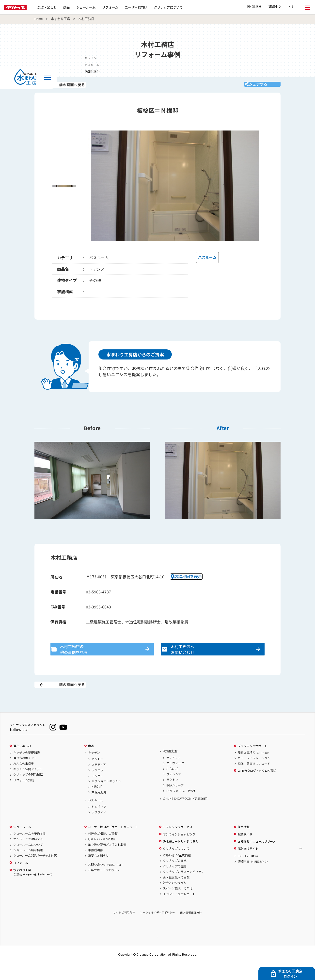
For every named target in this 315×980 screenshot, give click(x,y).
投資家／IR (245, 850)
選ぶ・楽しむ (62, 7)
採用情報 (244, 843)
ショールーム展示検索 (28, 866)
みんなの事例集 (24, 779)
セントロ (97, 775)
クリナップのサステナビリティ (183, 887)
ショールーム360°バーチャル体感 (35, 871)
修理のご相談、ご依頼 (103, 849)
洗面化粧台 (170, 767)
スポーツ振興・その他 (178, 904)
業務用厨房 (99, 808)
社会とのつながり (175, 898)
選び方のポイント (25, 774)
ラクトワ (172, 796)
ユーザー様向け (151, 7)
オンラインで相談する (28, 855)
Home (39, 19)
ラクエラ (97, 786)
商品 (91, 762)
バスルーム (95, 816)
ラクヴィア (99, 828)
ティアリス (174, 773)
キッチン (307, 58)
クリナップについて (183, 7)
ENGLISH (254, 6)
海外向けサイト (248, 864)
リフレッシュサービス (178, 843)
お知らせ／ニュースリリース (257, 857)
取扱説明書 (95, 866)
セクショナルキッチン (106, 797)
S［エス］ (173, 784)
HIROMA (97, 802)
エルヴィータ (175, 779)
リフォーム (125, 7)
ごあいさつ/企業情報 (177, 871)
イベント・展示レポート (179, 910)
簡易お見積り (254, 768)
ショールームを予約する (30, 849)
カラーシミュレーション (254, 774)
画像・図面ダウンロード (254, 779)
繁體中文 (275, 6)
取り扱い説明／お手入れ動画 (107, 860)
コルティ (97, 791)
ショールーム (101, 7)
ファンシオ (174, 790)
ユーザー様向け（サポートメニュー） (113, 843)
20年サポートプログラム (104, 886)
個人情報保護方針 (191, 928)
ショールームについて (28, 860)
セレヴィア (99, 822)
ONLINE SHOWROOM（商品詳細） (186, 815)
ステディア (99, 780)
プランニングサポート (252, 762)
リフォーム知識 (24, 796)
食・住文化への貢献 (176, 893)
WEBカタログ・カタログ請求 (257, 786)
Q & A (103, 855)
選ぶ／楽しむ (22, 762)
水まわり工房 (61, 19)
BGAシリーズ (175, 801)
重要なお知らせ (98, 871)
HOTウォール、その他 (181, 806)
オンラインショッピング (179, 850)
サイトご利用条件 (124, 928)
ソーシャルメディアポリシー (157, 928)
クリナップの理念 (175, 876)
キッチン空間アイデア (28, 785)
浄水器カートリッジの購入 (181, 857)
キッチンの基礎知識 (27, 768)
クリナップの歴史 (175, 882)
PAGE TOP (157, 952)
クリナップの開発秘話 (28, 790)
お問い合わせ (106, 880)
